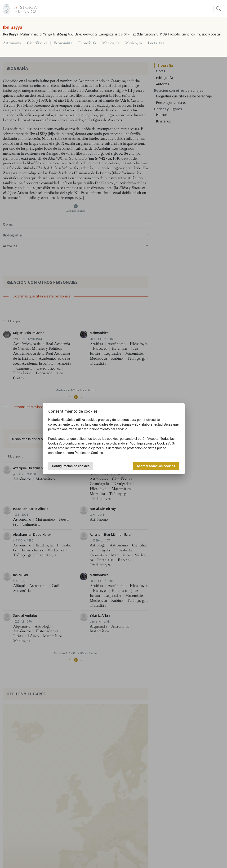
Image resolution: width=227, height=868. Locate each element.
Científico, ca (37, 43)
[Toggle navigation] (219, 9)
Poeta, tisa (156, 43)
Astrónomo (12, 43)
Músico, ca (133, 43)
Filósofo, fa (87, 43)
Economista (63, 43)
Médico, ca (111, 43)
